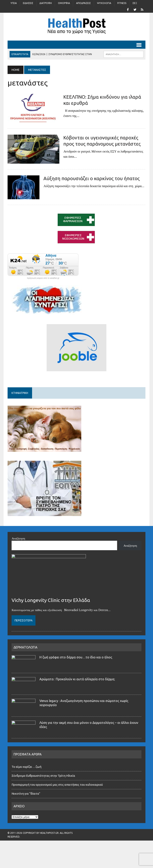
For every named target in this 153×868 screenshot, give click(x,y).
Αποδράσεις (83, 3)
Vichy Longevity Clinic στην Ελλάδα (51, 600)
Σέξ (135, 3)
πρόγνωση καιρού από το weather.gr (43, 278)
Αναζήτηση (18, 538)
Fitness (122, 3)
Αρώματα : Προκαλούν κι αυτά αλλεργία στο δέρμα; (77, 679)
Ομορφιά (64, 3)
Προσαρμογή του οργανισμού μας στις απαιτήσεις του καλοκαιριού (57, 785)
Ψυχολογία (104, 3)
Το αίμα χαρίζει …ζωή (26, 767)
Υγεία (14, 3)
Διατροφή (46, 3)
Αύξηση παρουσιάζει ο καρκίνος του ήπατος (92, 178)
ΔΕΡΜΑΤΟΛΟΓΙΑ (25, 647)
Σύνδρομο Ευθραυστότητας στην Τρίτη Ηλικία (43, 776)
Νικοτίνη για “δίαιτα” (26, 794)
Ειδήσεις (28, 3)
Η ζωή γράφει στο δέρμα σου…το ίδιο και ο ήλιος (76, 657)
